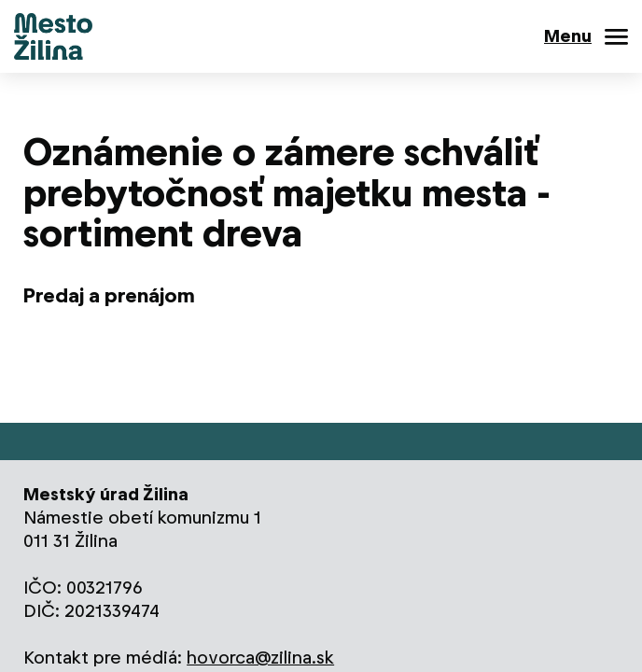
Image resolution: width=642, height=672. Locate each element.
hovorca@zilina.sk (260, 658)
